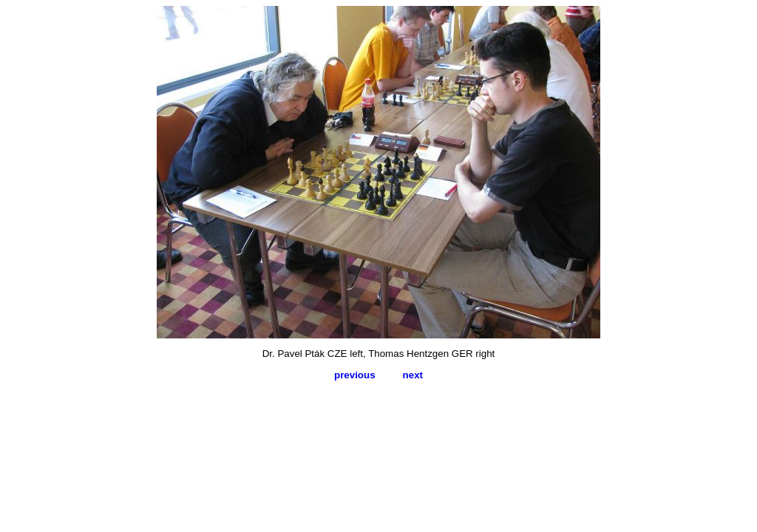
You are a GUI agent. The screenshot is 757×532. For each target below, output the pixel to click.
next (413, 375)
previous (355, 375)
